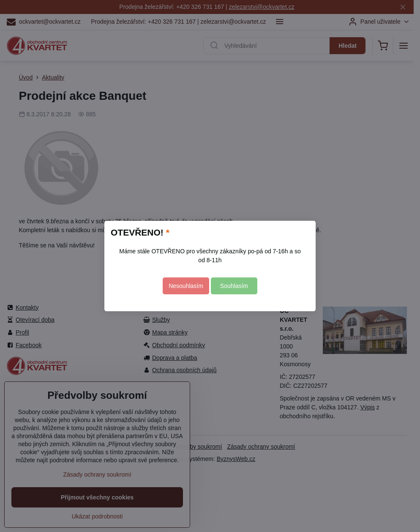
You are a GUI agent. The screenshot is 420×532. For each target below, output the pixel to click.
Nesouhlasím (186, 286)
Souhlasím (234, 286)
